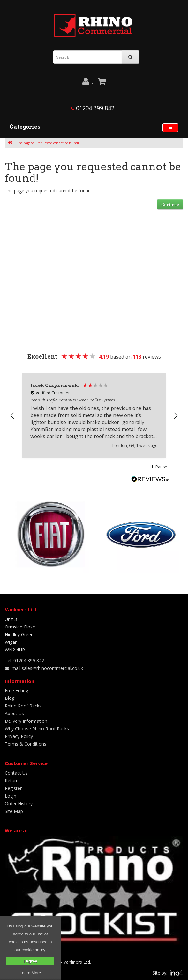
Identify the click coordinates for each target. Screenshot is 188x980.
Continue (170, 205)
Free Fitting (16, 690)
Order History (19, 803)
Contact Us (16, 773)
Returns (13, 781)
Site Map (14, 811)
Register (13, 788)
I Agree (30, 961)
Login (11, 796)
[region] (94, 416)
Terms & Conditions (26, 744)
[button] (12, 416)
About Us (14, 713)
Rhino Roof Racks (23, 706)
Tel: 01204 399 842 (24, 660)
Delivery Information (26, 721)
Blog (10, 698)
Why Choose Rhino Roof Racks (37, 729)
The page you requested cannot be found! (48, 143)
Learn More (30, 973)
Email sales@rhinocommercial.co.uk (44, 668)
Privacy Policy (19, 736)
